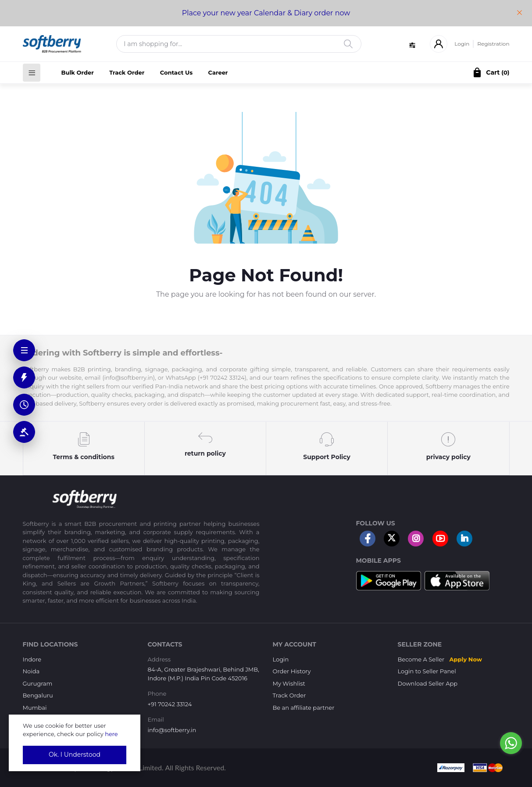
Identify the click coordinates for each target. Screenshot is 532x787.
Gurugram (38, 683)
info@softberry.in (172, 730)
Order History (292, 671)
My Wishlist (289, 683)
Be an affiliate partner (304, 708)
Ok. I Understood (75, 755)
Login (462, 44)
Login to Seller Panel (427, 671)
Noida (31, 671)
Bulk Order (78, 72)
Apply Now (466, 659)
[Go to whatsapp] (511, 743)
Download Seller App (428, 683)
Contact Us (176, 72)
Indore (32, 659)
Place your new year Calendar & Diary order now (266, 13)
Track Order (127, 72)
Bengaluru (38, 695)
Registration (493, 44)
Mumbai (35, 708)
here (111, 734)
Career (218, 72)
